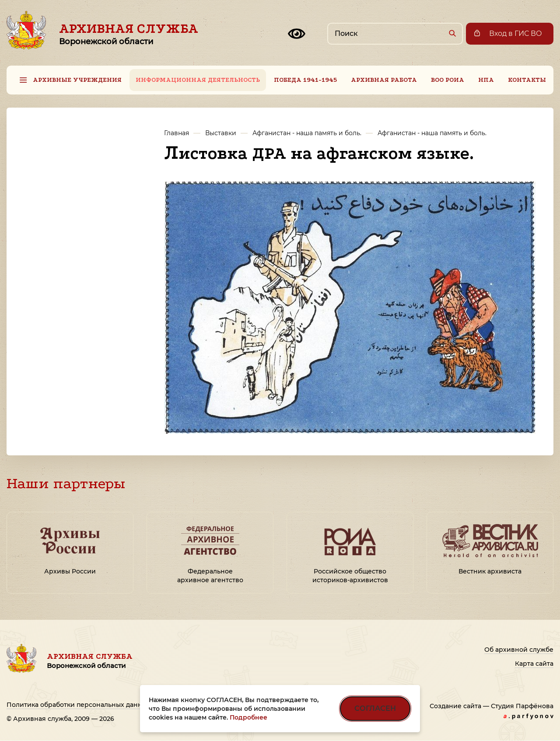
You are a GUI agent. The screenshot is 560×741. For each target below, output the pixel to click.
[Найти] (452, 33)
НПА (486, 80)
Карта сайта (534, 664)
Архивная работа (384, 80)
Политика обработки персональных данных (79, 705)
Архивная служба (129, 34)
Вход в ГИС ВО (516, 33)
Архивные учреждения (77, 80)
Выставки (221, 133)
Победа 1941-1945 (305, 80)
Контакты (527, 80)
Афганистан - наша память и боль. (307, 133)
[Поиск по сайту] (395, 34)
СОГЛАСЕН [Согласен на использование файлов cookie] (375, 708)
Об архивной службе (519, 650)
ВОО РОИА (448, 80)
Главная (177, 133)
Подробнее (248, 717)
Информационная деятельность (198, 80)
